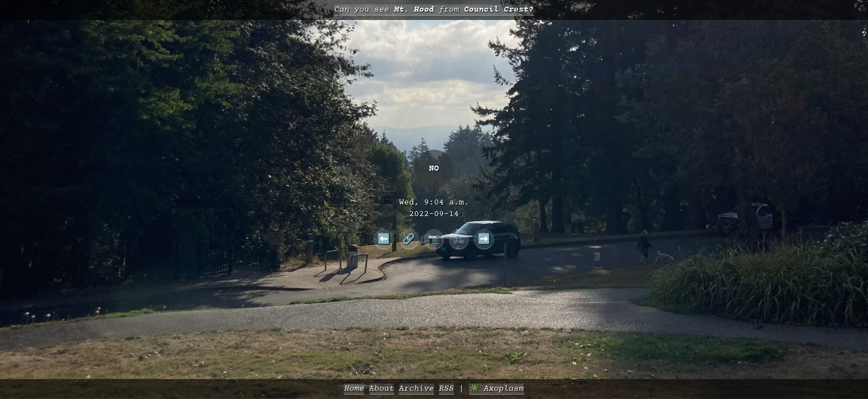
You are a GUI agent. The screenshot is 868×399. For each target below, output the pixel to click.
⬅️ (384, 239)
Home (354, 389)
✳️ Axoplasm (496, 389)
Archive (417, 389)
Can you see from (434, 10)
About (382, 389)
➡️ (484, 239)
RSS (446, 389)
